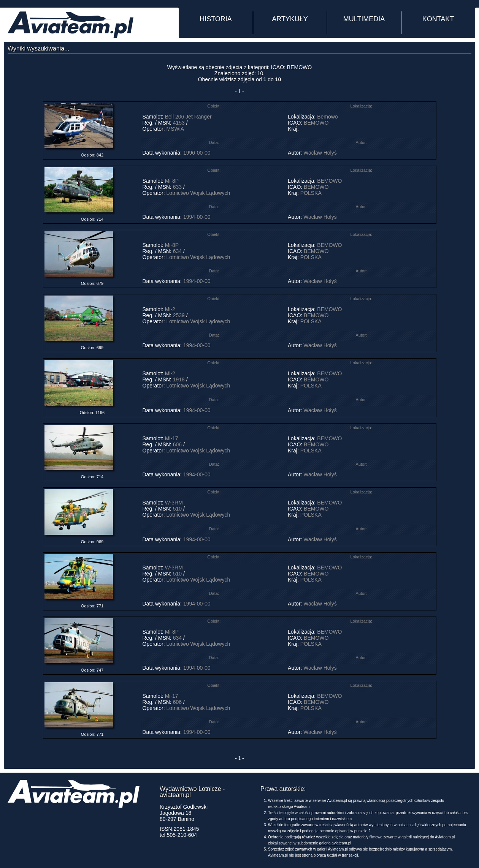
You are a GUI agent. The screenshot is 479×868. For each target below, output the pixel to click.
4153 (179, 123)
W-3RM (174, 503)
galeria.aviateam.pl (335, 843)
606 (177, 444)
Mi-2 (170, 309)
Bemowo (327, 117)
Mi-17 (172, 438)
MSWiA (175, 129)
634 (177, 251)
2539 (179, 315)
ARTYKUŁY (290, 19)
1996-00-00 (197, 153)
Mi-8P (172, 181)
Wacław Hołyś (320, 153)
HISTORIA (216, 19)
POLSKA (311, 193)
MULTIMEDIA (364, 19)
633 (177, 187)
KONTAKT (438, 19)
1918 (179, 379)
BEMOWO (316, 123)
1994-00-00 (197, 217)
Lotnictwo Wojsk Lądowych (198, 193)
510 (177, 509)
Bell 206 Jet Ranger (188, 117)
